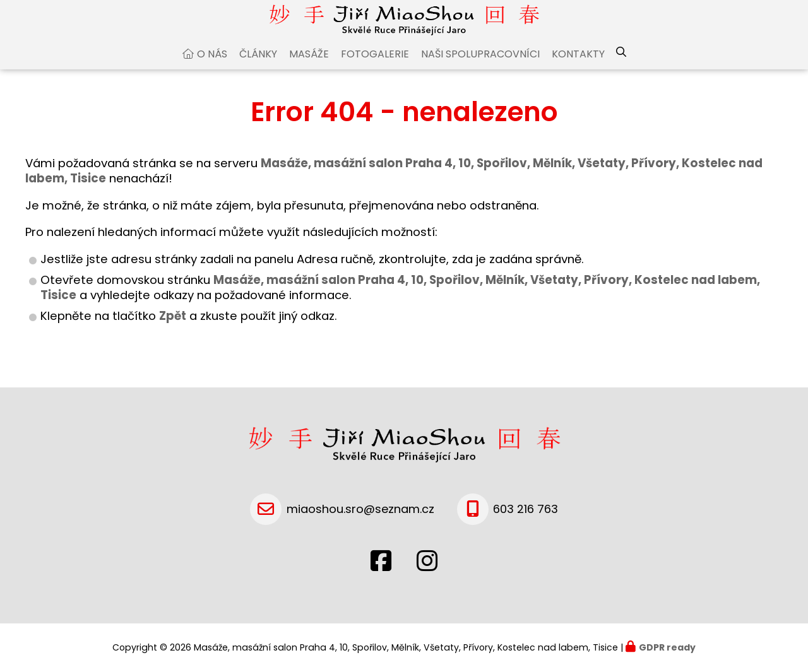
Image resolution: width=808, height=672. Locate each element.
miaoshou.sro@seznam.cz (360, 509)
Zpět (173, 337)
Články (258, 75)
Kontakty (578, 75)
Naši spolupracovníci (480, 75)
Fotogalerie (375, 75)
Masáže (309, 75)
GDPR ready (667, 647)
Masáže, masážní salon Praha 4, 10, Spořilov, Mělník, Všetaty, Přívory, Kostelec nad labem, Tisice (400, 308)
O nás (212, 75)
